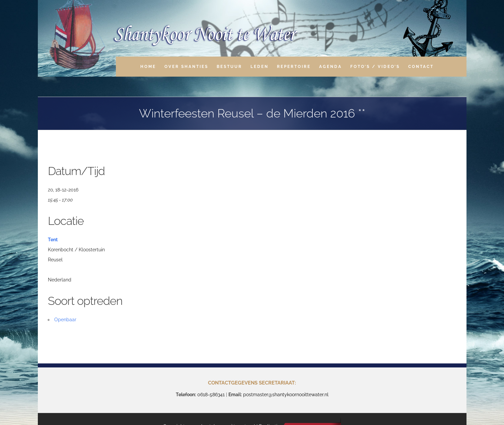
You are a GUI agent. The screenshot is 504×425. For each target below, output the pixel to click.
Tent (53, 240)
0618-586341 (211, 395)
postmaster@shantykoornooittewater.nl (286, 395)
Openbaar (65, 320)
